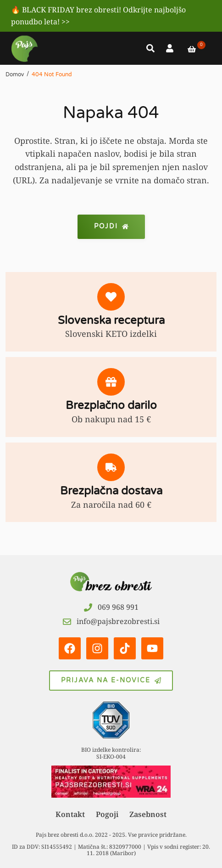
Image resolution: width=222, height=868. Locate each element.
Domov (15, 74)
